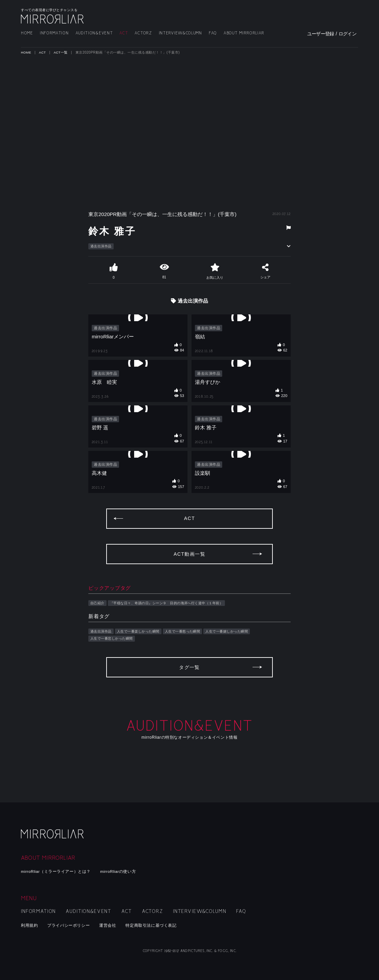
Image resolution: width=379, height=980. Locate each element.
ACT (124, 33)
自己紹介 (98, 613)
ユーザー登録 (321, 34)
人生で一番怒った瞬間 (191, 642)
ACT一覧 (62, 52)
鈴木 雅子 (118, 230)
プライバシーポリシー (72, 925)
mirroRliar (53, 837)
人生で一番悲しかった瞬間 (114, 649)
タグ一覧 (189, 683)
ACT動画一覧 (190, 564)
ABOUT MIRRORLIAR (244, 33)
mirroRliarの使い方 (127, 871)
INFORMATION (54, 33)
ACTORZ (143, 33)
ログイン (347, 34)
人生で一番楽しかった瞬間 (142, 642)
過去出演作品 (102, 246)
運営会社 (113, 925)
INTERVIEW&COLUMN (180, 33)
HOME (27, 33)
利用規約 (30, 925)
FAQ (213, 33)
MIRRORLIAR (53, 19)
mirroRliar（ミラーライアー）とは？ (59, 871)
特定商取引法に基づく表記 (160, 925)
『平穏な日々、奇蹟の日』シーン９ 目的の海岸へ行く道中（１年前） (174, 613)
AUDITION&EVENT (94, 33)
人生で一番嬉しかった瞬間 (239, 642)
